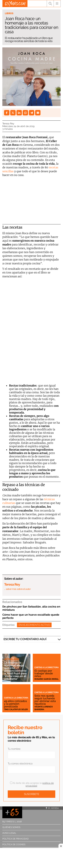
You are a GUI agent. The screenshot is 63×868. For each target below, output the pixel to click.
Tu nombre (14, 749)
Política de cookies (14, 844)
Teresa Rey (8, 123)
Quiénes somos (11, 827)
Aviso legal (9, 833)
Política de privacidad (15, 839)
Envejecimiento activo (34, 625)
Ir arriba (52, 808)
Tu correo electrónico (20, 764)
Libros (9, 13)
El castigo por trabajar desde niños (44, 673)
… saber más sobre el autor (17, 589)
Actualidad (12, 659)
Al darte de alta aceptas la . (32, 784)
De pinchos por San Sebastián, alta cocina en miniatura (31, 608)
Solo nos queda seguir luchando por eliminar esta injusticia (45, 700)
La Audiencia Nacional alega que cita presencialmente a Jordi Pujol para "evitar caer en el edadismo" (15, 671)
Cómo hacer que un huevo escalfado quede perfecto (31, 616)
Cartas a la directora (47, 667)
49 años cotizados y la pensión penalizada (15, 704)
